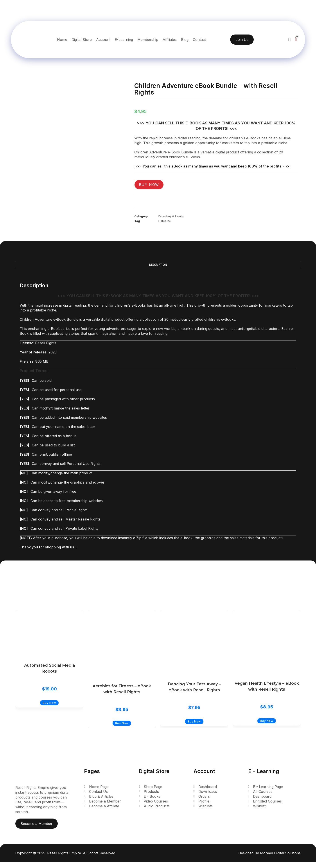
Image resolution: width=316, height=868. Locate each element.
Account (103, 40)
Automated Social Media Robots (49, 668)
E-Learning (124, 40)
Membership (148, 40)
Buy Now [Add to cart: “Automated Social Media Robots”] (49, 709)
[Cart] (296, 39)
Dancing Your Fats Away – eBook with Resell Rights (194, 687)
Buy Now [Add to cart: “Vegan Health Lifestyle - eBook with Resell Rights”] (267, 727)
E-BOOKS (165, 221)
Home (62, 40)
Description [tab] (158, 265)
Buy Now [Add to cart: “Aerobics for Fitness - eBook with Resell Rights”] (122, 729)
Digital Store (82, 40)
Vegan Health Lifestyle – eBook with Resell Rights (267, 686)
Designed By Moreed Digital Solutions (269, 859)
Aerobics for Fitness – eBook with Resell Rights (122, 689)
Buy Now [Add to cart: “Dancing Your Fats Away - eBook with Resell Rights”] (194, 727)
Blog (185, 40)
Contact (199, 40)
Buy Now (149, 185)
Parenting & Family (171, 216)
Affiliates (170, 40)
